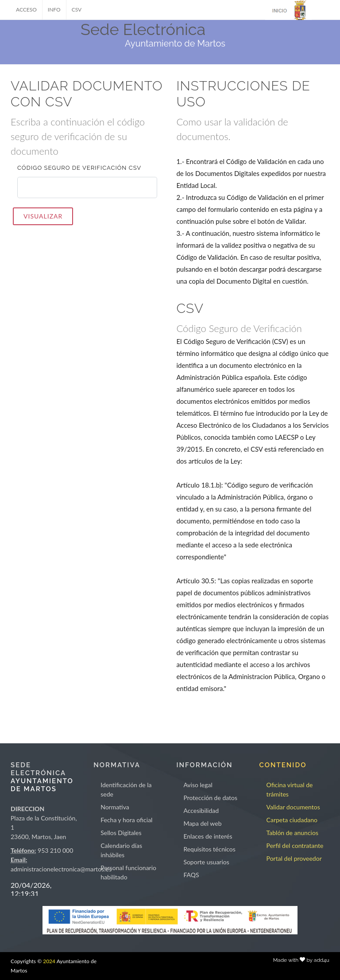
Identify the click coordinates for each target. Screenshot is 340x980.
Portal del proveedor (294, 858)
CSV (77, 10)
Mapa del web (202, 823)
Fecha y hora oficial (126, 820)
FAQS (191, 875)
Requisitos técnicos (209, 849)
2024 (49, 961)
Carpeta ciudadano (292, 820)
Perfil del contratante (295, 845)
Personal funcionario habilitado (128, 872)
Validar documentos (293, 807)
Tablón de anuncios (292, 833)
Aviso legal (198, 785)
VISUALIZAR (43, 216)
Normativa (115, 807)
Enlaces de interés (208, 836)
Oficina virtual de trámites (290, 789)
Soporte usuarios (206, 862)
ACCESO (26, 10)
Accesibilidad (201, 810)
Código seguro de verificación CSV (79, 168)
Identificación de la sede (126, 789)
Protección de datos (210, 798)
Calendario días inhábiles (121, 850)
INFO (54, 10)
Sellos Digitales (121, 833)
